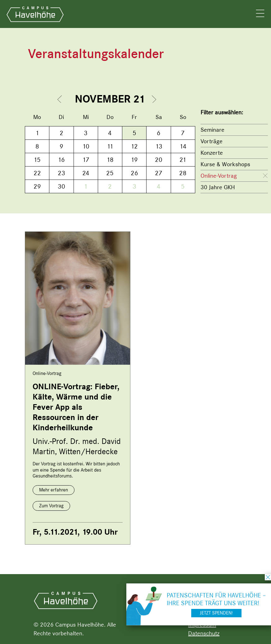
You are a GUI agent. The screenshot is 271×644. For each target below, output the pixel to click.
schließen (268, 577)
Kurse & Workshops (225, 164)
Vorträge (212, 141)
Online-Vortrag (219, 176)
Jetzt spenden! (216, 613)
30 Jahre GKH (218, 187)
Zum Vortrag (51, 506)
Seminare (212, 130)
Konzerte (212, 153)
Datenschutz (204, 633)
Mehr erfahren (54, 490)
